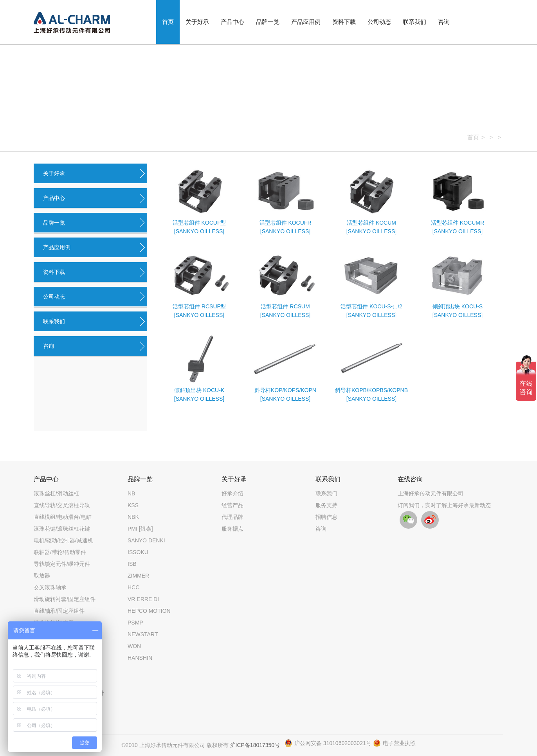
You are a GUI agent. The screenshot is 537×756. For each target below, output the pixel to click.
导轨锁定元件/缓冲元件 (62, 564)
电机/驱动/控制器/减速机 (63, 540)
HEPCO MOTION (149, 611)
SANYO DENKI (146, 540)
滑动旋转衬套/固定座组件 (65, 599)
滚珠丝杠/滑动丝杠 (56, 493)
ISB (132, 564)
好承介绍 (232, 493)
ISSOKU (138, 552)
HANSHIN (140, 658)
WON (134, 646)
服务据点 (232, 529)
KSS (133, 505)
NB (131, 493)
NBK (133, 517)
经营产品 (232, 505)
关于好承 (197, 22)
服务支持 (326, 505)
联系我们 (414, 22)
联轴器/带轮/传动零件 (60, 552)
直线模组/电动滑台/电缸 (63, 517)
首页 (168, 22)
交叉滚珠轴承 (50, 587)
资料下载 (344, 22)
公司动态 (379, 22)
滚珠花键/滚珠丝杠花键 (62, 529)
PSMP (135, 623)
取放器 (42, 576)
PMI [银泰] (140, 529)
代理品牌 (232, 517)
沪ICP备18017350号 (255, 745)
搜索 (488, 24)
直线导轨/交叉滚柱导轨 (62, 505)
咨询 (444, 22)
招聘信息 (326, 517)
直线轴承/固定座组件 (59, 611)
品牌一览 (268, 22)
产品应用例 (306, 22)
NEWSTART (143, 634)
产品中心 (232, 22)
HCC (133, 587)
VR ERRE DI (143, 599)
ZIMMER (138, 576)
